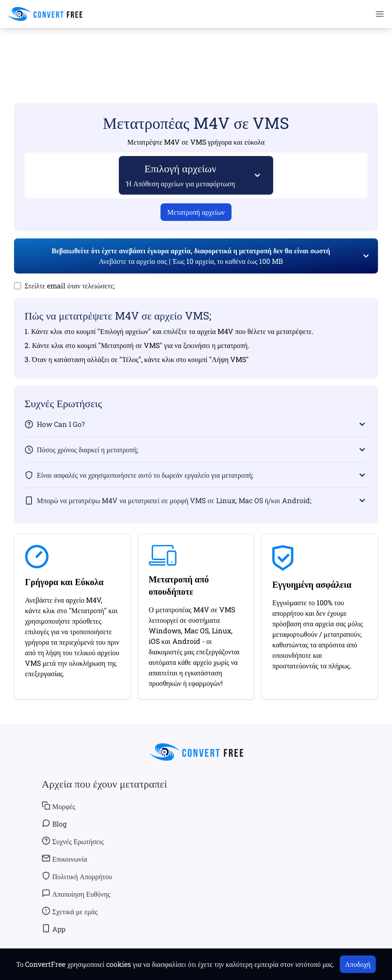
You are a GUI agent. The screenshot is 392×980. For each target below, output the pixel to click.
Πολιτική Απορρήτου (77, 876)
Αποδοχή (358, 964)
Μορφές (59, 806)
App (53, 929)
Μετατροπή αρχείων (196, 212)
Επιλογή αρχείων (181, 175)
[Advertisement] (196, 53)
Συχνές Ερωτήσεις (73, 841)
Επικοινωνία (64, 859)
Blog (54, 824)
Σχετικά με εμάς (69, 911)
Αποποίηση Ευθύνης (76, 894)
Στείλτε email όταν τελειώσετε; (69, 286)
